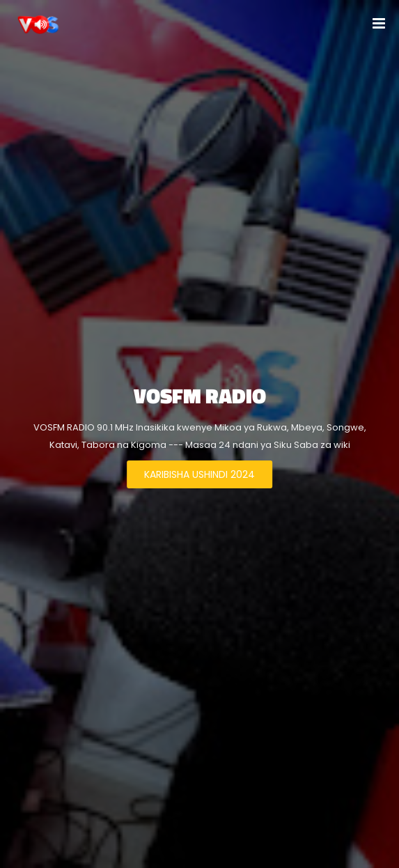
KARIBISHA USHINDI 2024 (199, 474)
